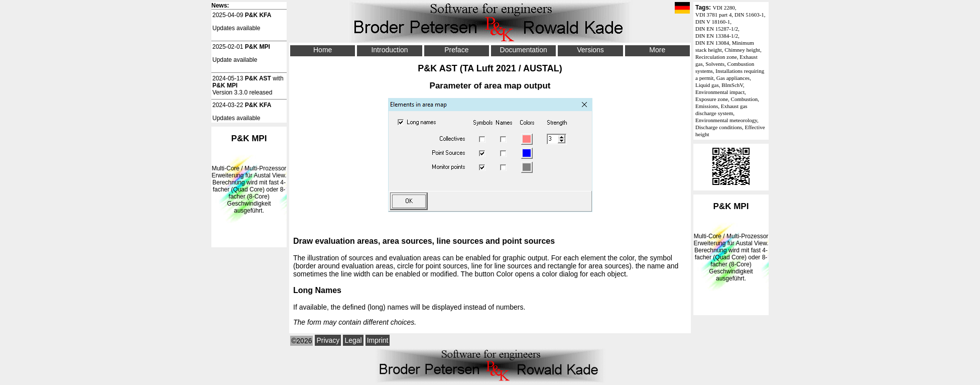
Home (323, 50)
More (657, 50)
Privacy (328, 340)
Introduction (389, 50)
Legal (353, 340)
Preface (456, 50)
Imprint (378, 340)
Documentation (524, 50)
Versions (590, 50)
